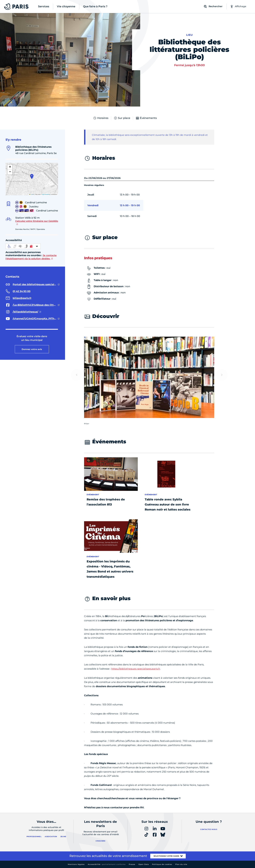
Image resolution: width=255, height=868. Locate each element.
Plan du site (181, 864)
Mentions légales (76, 864)
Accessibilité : (107, 864)
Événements (146, 118)
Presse (132, 864)
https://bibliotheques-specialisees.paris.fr (136, 669)
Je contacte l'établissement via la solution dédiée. (31, 257)
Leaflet (32, 194)
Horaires (101, 118)
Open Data (144, 864)
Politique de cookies (162, 864)
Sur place (122, 118)
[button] (32, 176)
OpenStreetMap (46, 194)
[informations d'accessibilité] (23, 246)
